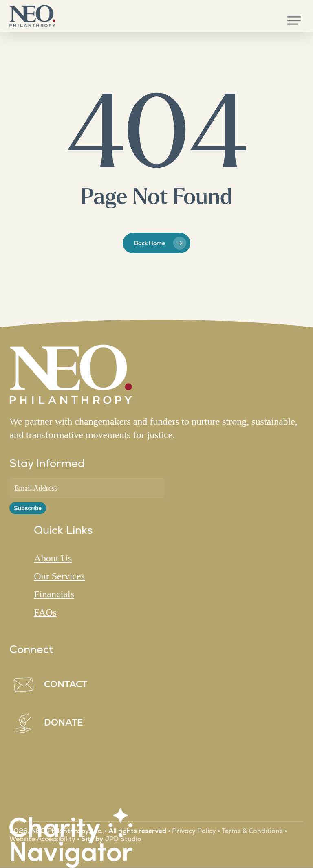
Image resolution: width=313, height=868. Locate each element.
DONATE (64, 722)
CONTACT (66, 684)
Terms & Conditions (252, 831)
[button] (294, 20)
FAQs (45, 612)
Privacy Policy (194, 831)
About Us (53, 558)
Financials (54, 594)
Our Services (59, 576)
